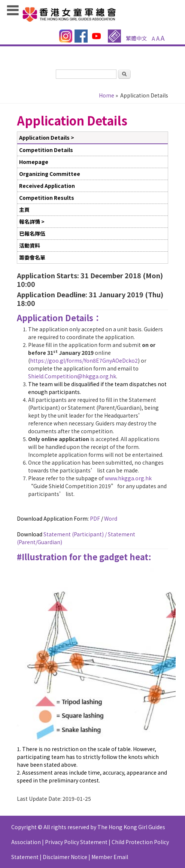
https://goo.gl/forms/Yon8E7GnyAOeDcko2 (84, 360)
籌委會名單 (32, 257)
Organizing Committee (50, 174)
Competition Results (47, 198)
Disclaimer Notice (65, 857)
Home (107, 95)
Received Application (47, 186)
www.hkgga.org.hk (128, 478)
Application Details (44, 137)
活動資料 (30, 245)
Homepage (34, 162)
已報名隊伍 (32, 233)
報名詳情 (30, 221)
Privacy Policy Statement (76, 842)
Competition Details (46, 150)
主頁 (24, 210)
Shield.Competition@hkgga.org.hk (72, 376)
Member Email (110, 857)
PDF (95, 518)
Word (111, 518)
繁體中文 (136, 38)
